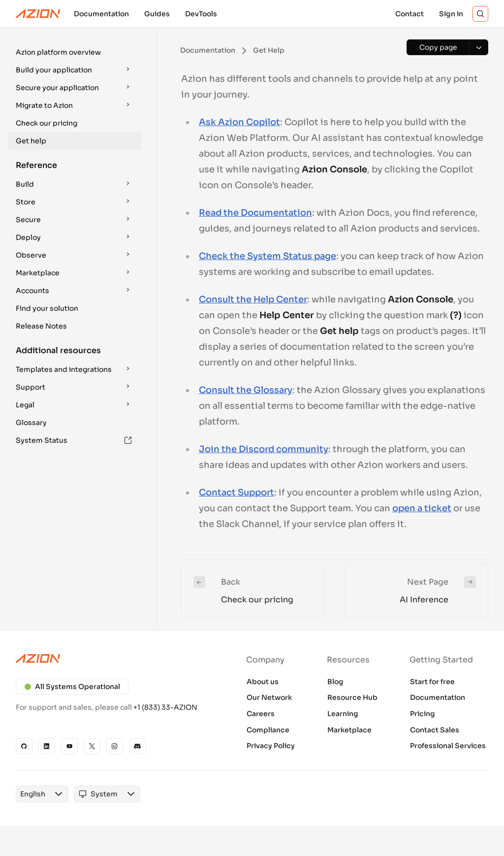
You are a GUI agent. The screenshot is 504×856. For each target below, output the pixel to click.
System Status (74, 440)
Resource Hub (352, 697)
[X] (92, 746)
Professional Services (448, 746)
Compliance (268, 730)
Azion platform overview (58, 52)
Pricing (423, 714)
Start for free (432, 682)
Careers (261, 714)
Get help (31, 141)
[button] (75, 52)
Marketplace (349, 730)
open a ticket (422, 508)
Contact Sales (435, 730)
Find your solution (47, 308)
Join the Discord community (264, 449)
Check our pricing (47, 123)
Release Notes (41, 326)
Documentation (438, 697)
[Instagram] (115, 746)
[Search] (480, 14)
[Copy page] (438, 47)
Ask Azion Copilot (239, 122)
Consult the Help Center (253, 299)
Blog (335, 682)
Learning (343, 714)
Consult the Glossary (246, 390)
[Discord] (137, 746)
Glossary (31, 423)
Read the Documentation (255, 213)
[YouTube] (69, 746)
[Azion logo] (115, 658)
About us (263, 682)
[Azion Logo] (38, 14)
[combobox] (33, 794)
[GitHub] (24, 746)
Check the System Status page (268, 256)
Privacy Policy (271, 746)
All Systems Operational (72, 687)
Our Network (269, 697)
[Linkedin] (47, 746)
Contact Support (236, 493)
